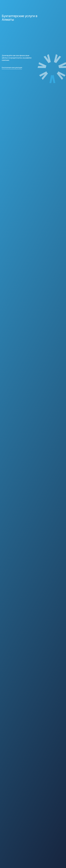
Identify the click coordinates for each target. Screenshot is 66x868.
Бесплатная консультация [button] (12, 68)
